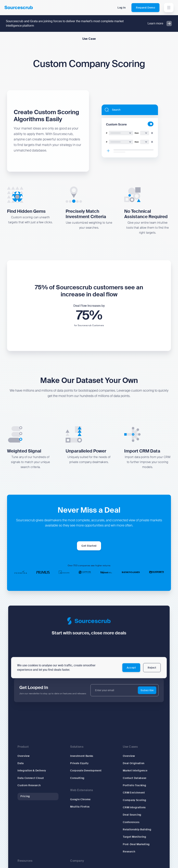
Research (126, 848)
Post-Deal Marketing (133, 842)
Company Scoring (131, 801)
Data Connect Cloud (35, 781)
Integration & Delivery (36, 774)
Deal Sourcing (129, 814)
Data (26, 767)
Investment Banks (82, 760)
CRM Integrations (131, 808)
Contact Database (131, 781)
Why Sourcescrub (82, 865)
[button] (169, 8)
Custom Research (34, 787)
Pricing (30, 797)
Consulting (78, 781)
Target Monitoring (131, 835)
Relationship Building (133, 828)
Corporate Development (86, 774)
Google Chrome (81, 800)
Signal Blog (30, 865)
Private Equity (80, 767)
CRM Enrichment (131, 794)
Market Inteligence (132, 774)
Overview (29, 760)
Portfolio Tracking (131, 787)
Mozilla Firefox (81, 807)
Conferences (128, 821)
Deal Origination (130, 767)
